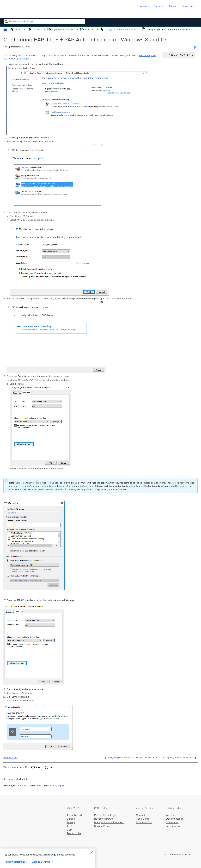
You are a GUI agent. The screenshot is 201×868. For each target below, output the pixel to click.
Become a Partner (104, 819)
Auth (26, 59)
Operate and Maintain (61, 29)
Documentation (175, 819)
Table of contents (180, 55)
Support (173, 6)
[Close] (91, 853)
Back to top (9, 758)
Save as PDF (196, 48)
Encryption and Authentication (118, 29)
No (51, 768)
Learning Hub (174, 826)
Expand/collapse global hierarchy (7, 30)
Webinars (171, 815)
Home (16, 29)
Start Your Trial (144, 823)
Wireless (35, 29)
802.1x (53, 786)
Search (6, 22)
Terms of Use (74, 833)
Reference (22, 786)
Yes (38, 768)
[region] (48, 858)
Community (159, 6)
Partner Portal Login (105, 815)
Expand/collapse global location (196, 29)
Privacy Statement (15, 862)
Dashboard (143, 6)
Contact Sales (189, 6)
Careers (71, 819)
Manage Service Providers (109, 823)
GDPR (70, 830)
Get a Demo (143, 819)
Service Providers (104, 826)
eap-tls (61, 786)
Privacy (71, 823)
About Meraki (74, 815)
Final (39, 786)
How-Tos (88, 29)
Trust (69, 826)
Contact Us (142, 815)
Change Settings (41, 862)
